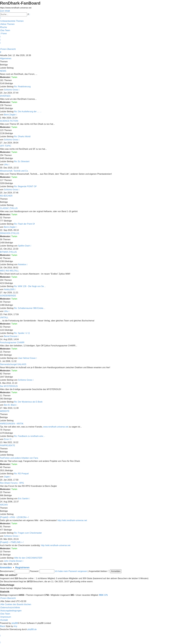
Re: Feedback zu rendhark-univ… (30, 436)
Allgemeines (6, 58)
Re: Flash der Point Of (24, 224)
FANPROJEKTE (8, 445)
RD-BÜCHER (6, 196)
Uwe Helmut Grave (27, 358)
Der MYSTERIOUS (9, 386)
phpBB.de (32, 629)
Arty (15, 626)
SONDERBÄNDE (8, 296)
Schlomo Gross (11, 90)
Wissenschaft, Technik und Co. (14, 171)
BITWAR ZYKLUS (8, 252)
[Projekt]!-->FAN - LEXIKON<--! (14, 517)
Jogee (7, 477)
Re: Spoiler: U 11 (22, 333)
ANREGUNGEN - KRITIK (12, 424)
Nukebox (22, 264)
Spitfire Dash (24, 246)
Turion (14, 77)
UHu (6, 165)
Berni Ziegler (10, 115)
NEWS (3, 71)
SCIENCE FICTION (9, 121)
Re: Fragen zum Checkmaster (28, 533)
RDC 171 (103, 595)
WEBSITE (5, 411)
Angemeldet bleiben (99, 571)
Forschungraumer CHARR (12, 342)
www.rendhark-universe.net (56, 427)
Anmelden (6, 567)
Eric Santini (23, 499)
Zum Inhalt (5, 11)
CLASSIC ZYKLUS (9, 208)
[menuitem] (12, 21)
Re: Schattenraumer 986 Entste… (30, 308)
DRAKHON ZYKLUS (10, 233)
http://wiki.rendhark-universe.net (72, 520)
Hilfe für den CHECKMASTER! (28, 558)
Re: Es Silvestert (22, 161)
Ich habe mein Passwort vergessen (71, 571)
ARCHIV (4, 505)
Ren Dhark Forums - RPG (12, 483)
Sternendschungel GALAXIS (13, 364)
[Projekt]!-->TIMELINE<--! (12, 542)
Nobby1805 (9, 289)
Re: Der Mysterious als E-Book (28, 402)
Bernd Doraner (11, 336)
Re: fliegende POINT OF (25, 186)
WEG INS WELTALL (9, 271)
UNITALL (4, 318)
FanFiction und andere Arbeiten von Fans (19, 458)
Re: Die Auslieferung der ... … (28, 112)
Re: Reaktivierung (22, 87)
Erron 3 (7, 439)
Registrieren (22, 567)
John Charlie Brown (13, 561)
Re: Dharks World (22, 136)
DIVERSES (5, 96)
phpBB (15, 623)
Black (3, 626)
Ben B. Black (10, 405)
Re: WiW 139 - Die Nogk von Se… (30, 286)
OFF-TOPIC (6, 146)
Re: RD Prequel (21, 474)
